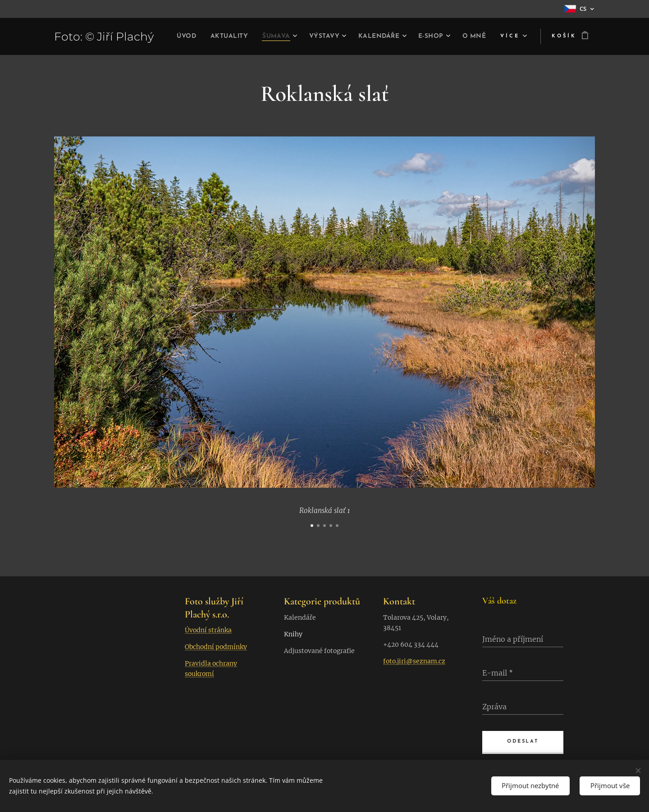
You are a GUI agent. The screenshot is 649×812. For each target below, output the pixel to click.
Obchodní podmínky (216, 647)
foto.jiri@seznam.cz (414, 661)
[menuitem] (200, 36)
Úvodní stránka (208, 630)
